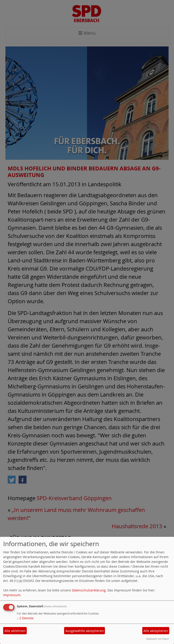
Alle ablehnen (15, 631)
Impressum (12, 595)
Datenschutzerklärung (89, 590)
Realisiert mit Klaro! (158, 639)
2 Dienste (25, 618)
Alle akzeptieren (156, 631)
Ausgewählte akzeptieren (85, 631)
